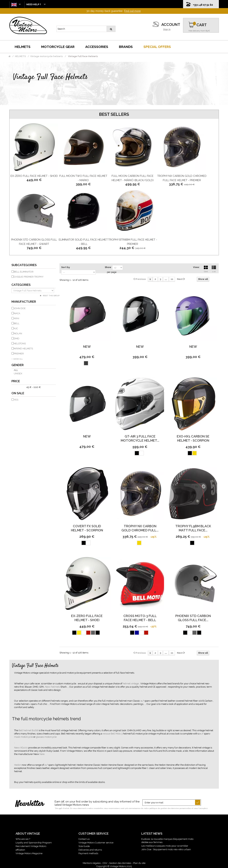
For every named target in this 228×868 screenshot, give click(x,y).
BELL (17, 323)
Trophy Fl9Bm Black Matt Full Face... (193, 528)
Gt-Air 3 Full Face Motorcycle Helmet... (140, 438)
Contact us (84, 839)
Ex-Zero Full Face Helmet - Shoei (34, 176)
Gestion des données (120, 863)
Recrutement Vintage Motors (31, 846)
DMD (17, 338)
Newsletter (30, 804)
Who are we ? (23, 839)
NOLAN (18, 333)
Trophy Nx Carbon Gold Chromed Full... (140, 528)
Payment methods (88, 853)
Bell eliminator (24, 272)
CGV (105, 863)
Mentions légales (92, 863)
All (16, 370)
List (214, 269)
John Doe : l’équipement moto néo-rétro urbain (166, 849)
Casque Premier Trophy (29, 277)
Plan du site (139, 863)
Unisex (18, 374)
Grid (206, 269)
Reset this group (51, 296)
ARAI (16, 318)
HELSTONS (20, 344)
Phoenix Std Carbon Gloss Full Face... (193, 618)
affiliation (20, 850)
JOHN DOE (20, 308)
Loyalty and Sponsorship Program (34, 843)
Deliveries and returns (90, 850)
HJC (16, 328)
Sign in (167, 29)
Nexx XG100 (21, 748)
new (87, 347)
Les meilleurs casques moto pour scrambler (165, 846)
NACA (17, 313)
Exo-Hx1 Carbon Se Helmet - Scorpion (193, 438)
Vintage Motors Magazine (29, 853)
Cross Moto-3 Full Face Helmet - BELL (140, 618)
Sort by (66, 267)
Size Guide (84, 846)
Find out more (132, 11)
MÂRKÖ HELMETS (23, 349)
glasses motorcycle (46, 737)
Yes (16, 400)
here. (42, 754)
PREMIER (19, 354)
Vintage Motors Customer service (96, 843)
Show (108, 267)
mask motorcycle (24, 737)
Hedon (18, 765)
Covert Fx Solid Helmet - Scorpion (87, 528)
